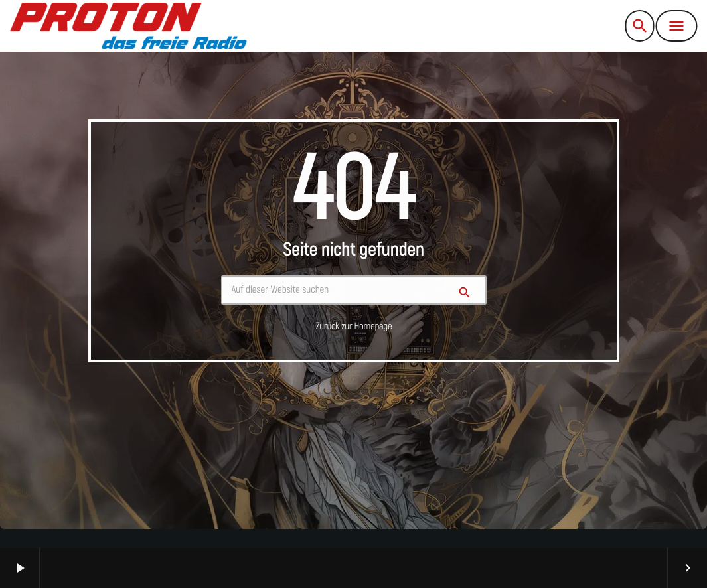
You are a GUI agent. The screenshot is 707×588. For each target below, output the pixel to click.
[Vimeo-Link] (128, 26)
